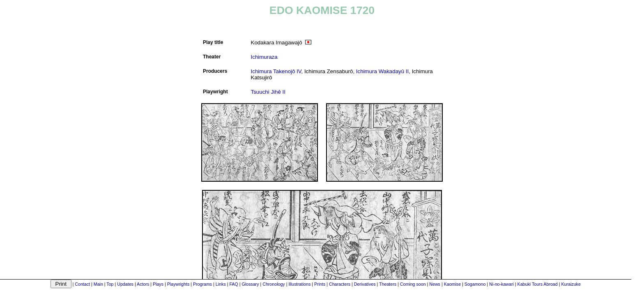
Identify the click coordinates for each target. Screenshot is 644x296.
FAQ (233, 284)
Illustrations (299, 284)
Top (110, 284)
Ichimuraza (264, 57)
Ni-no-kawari (501, 284)
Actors (143, 284)
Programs (202, 284)
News (435, 284)
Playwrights (178, 284)
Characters (340, 284)
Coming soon (413, 284)
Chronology (274, 284)
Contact (82, 284)
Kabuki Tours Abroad (538, 284)
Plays (158, 284)
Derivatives (365, 284)
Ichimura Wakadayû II (382, 71)
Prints (320, 284)
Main (98, 284)
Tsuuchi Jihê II (268, 92)
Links (221, 284)
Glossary (250, 284)
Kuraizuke (571, 284)
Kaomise (452, 284)
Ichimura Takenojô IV (276, 71)
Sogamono (475, 284)
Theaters (388, 284)
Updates (125, 284)
